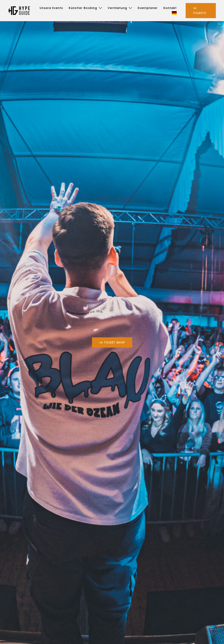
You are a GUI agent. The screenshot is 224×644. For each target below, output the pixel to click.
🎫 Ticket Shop (112, 342)
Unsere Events (51, 8)
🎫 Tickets (200, 11)
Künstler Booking (83, 8)
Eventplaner (148, 8)
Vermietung (117, 8)
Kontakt (170, 8)
